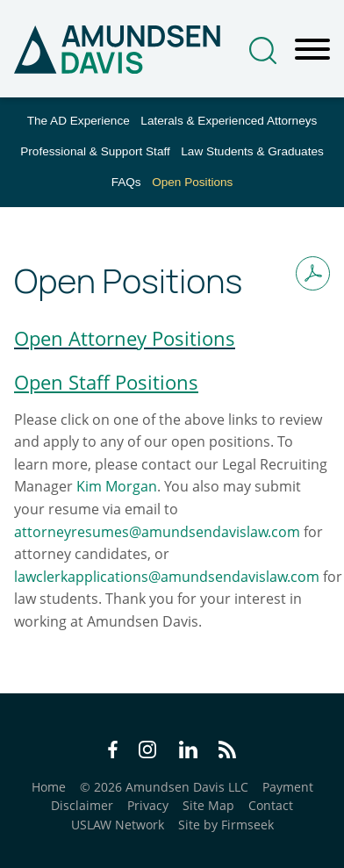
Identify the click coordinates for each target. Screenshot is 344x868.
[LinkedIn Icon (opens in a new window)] (188, 752)
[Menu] (312, 50)
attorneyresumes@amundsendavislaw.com (157, 532)
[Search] (263, 50)
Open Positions (192, 182)
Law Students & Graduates (252, 151)
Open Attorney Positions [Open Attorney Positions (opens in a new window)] (125, 338)
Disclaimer (82, 805)
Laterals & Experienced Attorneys (229, 121)
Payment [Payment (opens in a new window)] (288, 787)
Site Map (208, 805)
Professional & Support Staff (95, 151)
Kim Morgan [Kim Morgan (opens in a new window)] (117, 486)
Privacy (148, 805)
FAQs (126, 182)
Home (49, 787)
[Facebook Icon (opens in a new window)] (113, 752)
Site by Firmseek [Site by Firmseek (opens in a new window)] (226, 825)
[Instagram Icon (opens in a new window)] (148, 752)
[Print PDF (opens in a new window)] (313, 273)
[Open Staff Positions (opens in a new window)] (106, 382)
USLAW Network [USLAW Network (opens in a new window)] (118, 825)
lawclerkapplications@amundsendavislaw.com (167, 577)
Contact (271, 805)
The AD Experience (79, 121)
